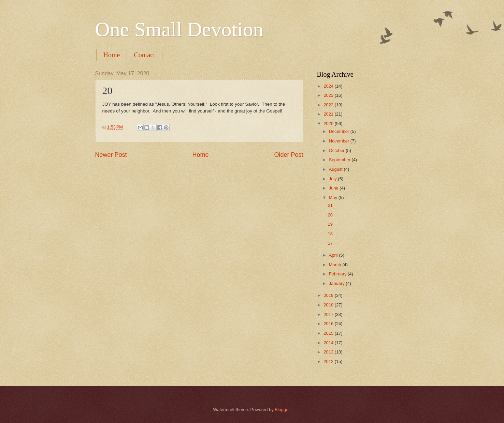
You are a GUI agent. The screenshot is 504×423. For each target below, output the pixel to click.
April (334, 255)
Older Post (289, 155)
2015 (329, 333)
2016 (329, 324)
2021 (329, 114)
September (340, 160)
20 (330, 215)
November (340, 141)
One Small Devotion (179, 29)
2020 (329, 124)
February (338, 274)
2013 (329, 352)
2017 (329, 314)
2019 (329, 295)
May (334, 198)
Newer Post (111, 155)
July (333, 179)
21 (330, 205)
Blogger (282, 410)
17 (330, 243)
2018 (329, 305)
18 (330, 234)
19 (330, 224)
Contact (144, 55)
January (337, 283)
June (334, 188)
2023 (329, 95)
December (340, 131)
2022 (329, 105)
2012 (329, 361)
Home (112, 55)
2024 (329, 86)
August (336, 169)
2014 (329, 343)
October (337, 150)
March (336, 265)
